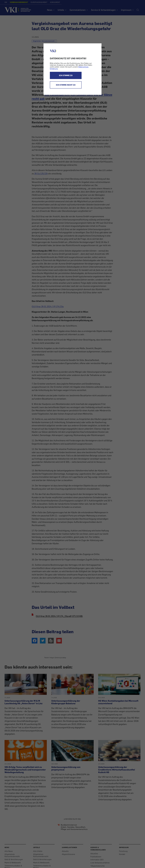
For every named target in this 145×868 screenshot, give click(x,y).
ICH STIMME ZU (66, 75)
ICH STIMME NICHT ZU (66, 85)
